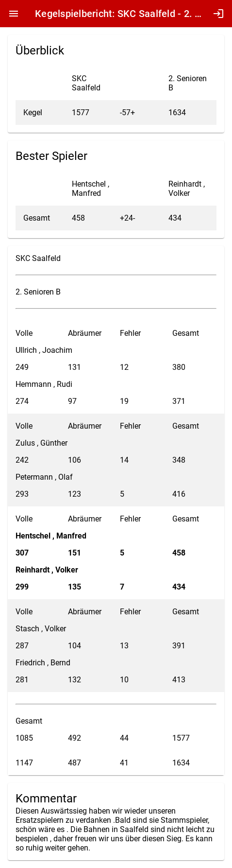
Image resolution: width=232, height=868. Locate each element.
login (218, 14)
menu (14, 14)
